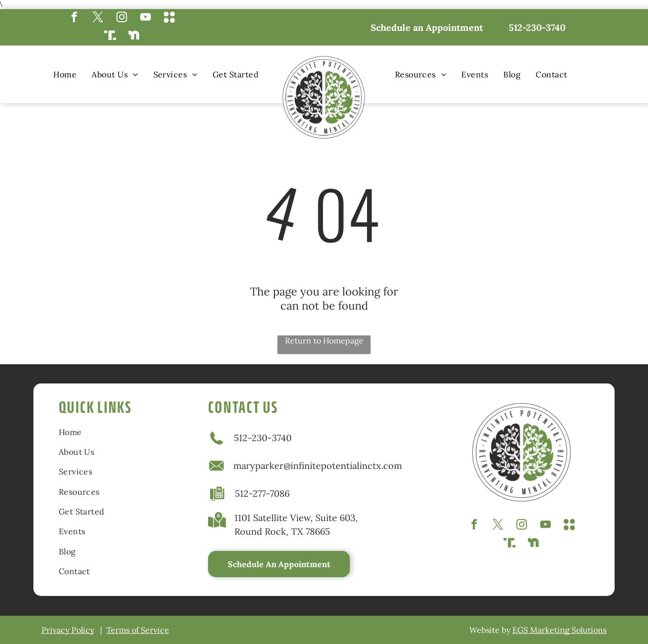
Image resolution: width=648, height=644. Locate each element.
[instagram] (122, 18)
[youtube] (146, 18)
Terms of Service (138, 630)
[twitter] (98, 18)
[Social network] (169, 18)
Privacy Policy (68, 630)
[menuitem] (65, 74)
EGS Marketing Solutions (559, 630)
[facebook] (74, 18)
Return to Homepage (324, 340)
